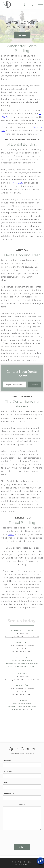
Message (22, 805)
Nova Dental (18, 183)
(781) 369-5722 (22, 633)
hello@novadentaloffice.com (22, 637)
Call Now (35, 384)
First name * (8, 761)
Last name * (7, 772)
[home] (6, 4)
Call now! (22, 35)
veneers (11, 534)
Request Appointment (14, 384)
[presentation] (21, 836)
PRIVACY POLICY (22, 864)
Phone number (9, 794)
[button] (40, 5)
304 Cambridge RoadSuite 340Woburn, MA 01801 (22, 648)
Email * (6, 783)
